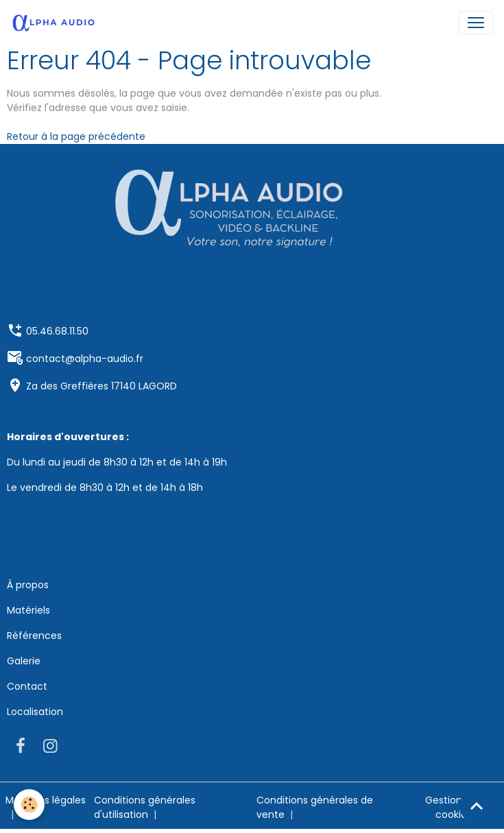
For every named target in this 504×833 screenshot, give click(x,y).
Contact (27, 686)
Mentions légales (46, 800)
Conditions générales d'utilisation (145, 807)
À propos (28, 585)
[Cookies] (29, 805)
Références (34, 636)
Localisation (35, 712)
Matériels (28, 610)
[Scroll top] (477, 806)
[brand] (56, 23)
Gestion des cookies (454, 807)
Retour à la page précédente (76, 136)
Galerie (24, 661)
